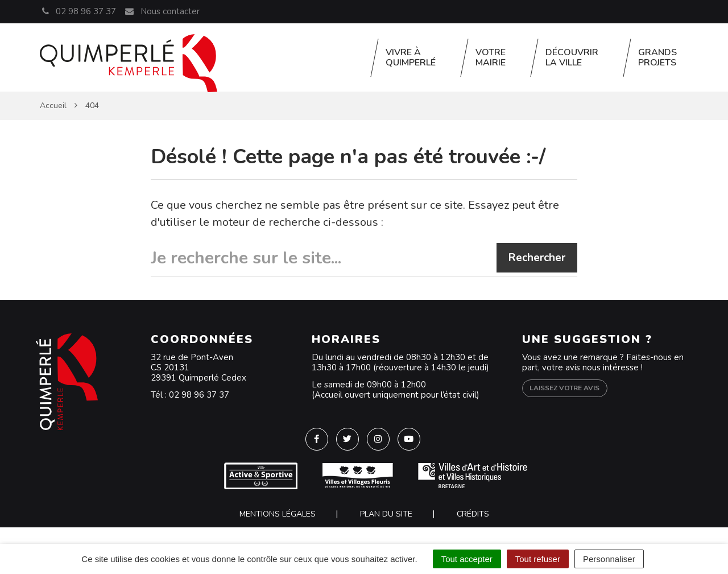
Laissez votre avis (564, 388)
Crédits (473, 514)
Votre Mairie (491, 57)
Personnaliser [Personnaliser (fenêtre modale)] (609, 559)
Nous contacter (162, 11)
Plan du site (386, 514)
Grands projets (657, 57)
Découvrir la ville (572, 57)
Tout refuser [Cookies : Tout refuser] (538, 559)
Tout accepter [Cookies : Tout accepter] (467, 559)
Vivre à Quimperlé (411, 57)
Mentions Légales (278, 514)
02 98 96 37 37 (199, 395)
